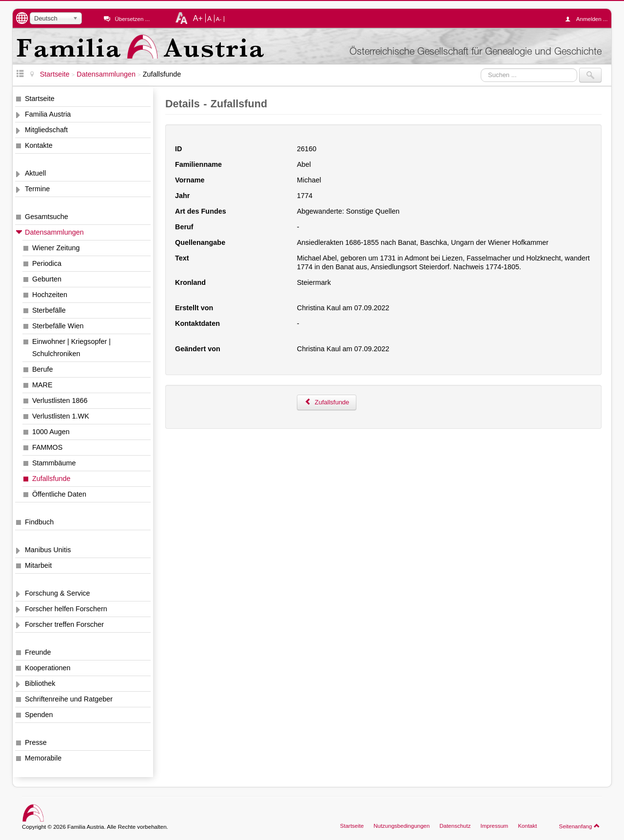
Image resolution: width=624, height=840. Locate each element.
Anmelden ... (589, 19)
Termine (37, 189)
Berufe (42, 369)
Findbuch (39, 522)
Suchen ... (481, 68)
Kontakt (527, 826)
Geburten (47, 279)
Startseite (40, 99)
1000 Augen (51, 432)
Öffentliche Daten (59, 494)
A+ (198, 18)
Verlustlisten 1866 (60, 400)
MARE (42, 385)
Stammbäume (54, 463)
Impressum (494, 826)
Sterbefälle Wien (58, 326)
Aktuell (35, 173)
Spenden (39, 715)
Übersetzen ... (132, 19)
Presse (36, 742)
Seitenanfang (579, 826)
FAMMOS (47, 447)
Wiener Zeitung (56, 248)
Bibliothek (40, 683)
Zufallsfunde (51, 479)
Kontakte (39, 145)
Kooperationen (48, 668)
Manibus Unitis (48, 550)
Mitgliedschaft (46, 130)
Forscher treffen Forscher (64, 624)
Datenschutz (455, 826)
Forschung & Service (58, 593)
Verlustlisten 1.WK (61, 416)
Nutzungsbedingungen (401, 826)
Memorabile (43, 758)
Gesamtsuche (47, 217)
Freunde (38, 652)
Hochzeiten (50, 295)
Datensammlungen (54, 232)
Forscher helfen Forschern (66, 609)
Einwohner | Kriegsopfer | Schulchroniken (71, 348)
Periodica (47, 263)
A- (219, 19)
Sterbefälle (49, 310)
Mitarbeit (38, 565)
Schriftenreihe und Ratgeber (69, 699)
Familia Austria (48, 114)
